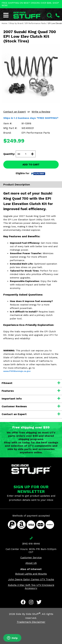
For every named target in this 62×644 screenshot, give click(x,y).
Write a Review (41, 112)
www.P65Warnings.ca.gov (17, 371)
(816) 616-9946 (31, 544)
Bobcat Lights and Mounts (31, 574)
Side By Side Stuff (28, 614)
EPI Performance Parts (35, 23)
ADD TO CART (31, 165)
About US (31, 563)
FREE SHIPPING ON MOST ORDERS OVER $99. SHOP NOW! (30, 4)
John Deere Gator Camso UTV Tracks (31, 579)
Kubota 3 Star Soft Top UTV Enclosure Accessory (31, 587)
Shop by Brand (16, 23)
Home (4, 23)
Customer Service (31, 558)
